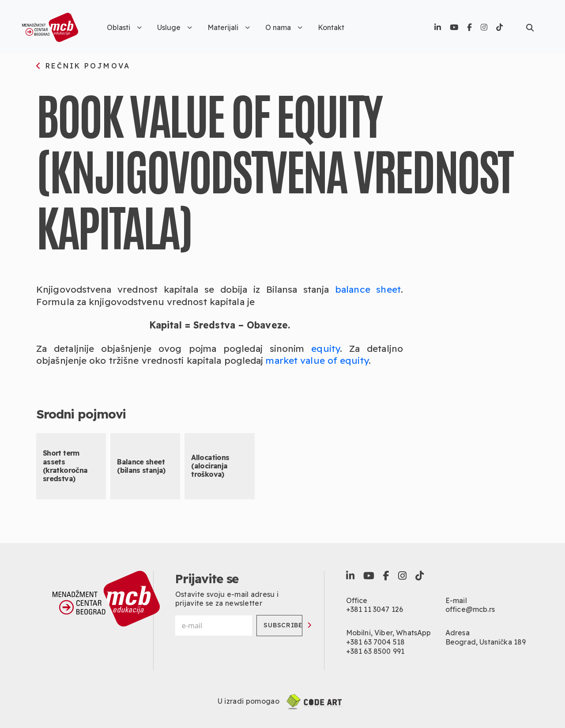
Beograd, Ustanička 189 (486, 642)
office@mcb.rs (470, 609)
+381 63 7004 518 (376, 642)
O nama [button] (284, 27)
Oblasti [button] (124, 27)
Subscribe (283, 625)
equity (326, 348)
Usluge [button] (175, 27)
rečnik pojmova (83, 66)
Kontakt (331, 27)
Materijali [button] (229, 27)
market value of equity (317, 360)
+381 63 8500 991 (375, 651)
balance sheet (368, 289)
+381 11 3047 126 (375, 609)
